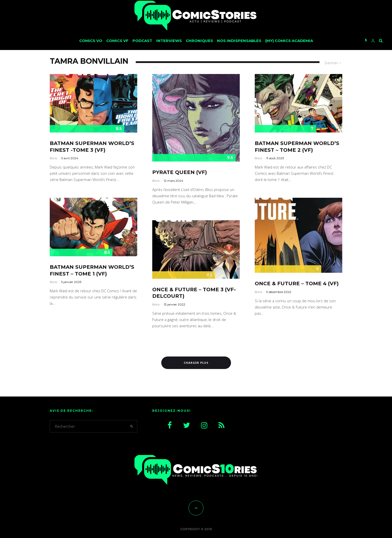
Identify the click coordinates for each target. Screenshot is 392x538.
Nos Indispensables (239, 41)
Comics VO (91, 41)
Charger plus (196, 363)
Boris (53, 158)
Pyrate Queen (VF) (180, 172)
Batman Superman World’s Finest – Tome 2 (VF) (297, 147)
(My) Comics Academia (289, 41)
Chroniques (199, 41)
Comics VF (117, 41)
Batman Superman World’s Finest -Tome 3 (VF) (92, 147)
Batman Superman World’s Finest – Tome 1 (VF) (92, 270)
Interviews (169, 41)
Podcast (142, 41)
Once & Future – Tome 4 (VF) (297, 283)
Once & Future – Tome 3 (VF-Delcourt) (194, 293)
